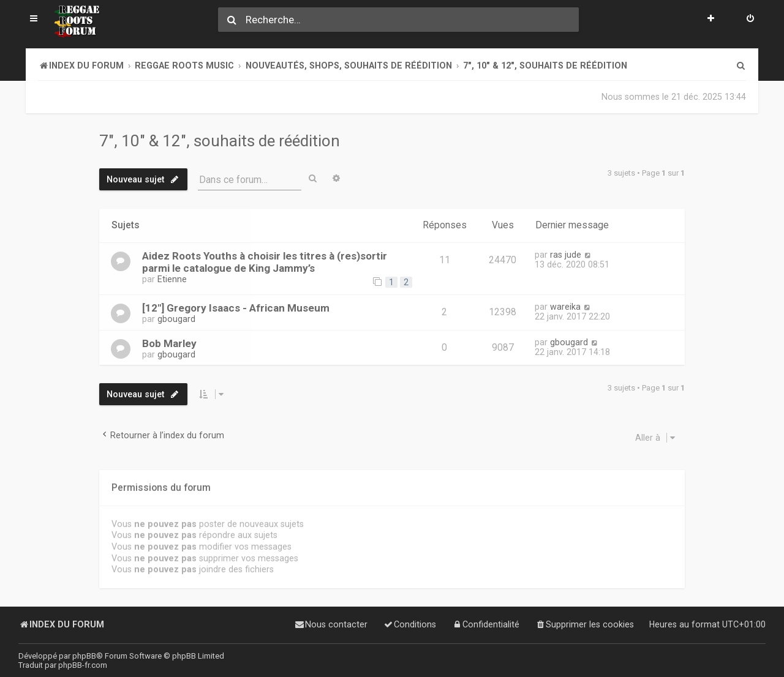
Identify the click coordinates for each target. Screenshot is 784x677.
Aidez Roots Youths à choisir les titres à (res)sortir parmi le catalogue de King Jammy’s (265, 262)
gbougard (176, 319)
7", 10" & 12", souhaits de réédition (220, 141)
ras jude (566, 255)
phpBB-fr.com (83, 665)
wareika (565, 307)
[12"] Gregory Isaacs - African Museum (236, 308)
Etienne (172, 279)
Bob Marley (169, 343)
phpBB (84, 656)
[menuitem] (750, 20)
